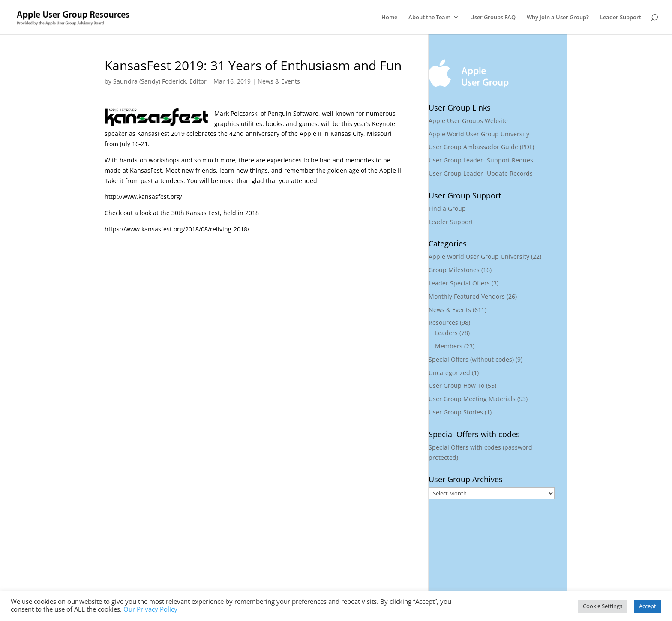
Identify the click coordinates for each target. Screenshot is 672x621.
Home (389, 18)
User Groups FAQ (493, 18)
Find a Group (447, 208)
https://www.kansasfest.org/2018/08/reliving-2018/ (177, 229)
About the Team (429, 18)
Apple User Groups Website (468, 121)
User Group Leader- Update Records (481, 173)
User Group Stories (456, 412)
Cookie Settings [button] (603, 606)
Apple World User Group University (479, 134)
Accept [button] (648, 606)
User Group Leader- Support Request (482, 160)
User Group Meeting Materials (472, 399)
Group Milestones (454, 270)
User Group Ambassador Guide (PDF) (481, 147)
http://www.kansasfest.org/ (143, 196)
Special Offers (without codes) (471, 359)
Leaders (446, 333)
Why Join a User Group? (558, 18)
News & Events (279, 81)
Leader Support (621, 18)
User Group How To (456, 385)
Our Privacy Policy (150, 609)
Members (449, 346)
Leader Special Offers (459, 283)
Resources (443, 322)
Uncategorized (449, 373)
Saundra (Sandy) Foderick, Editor (160, 81)
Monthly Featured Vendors (467, 296)
